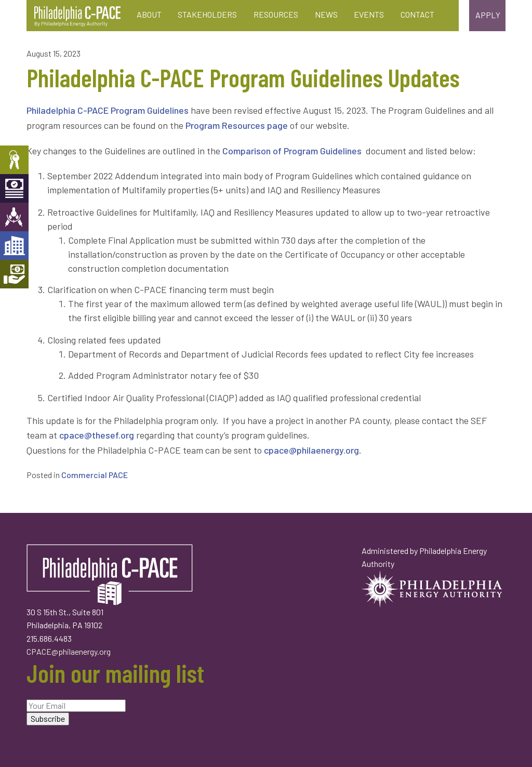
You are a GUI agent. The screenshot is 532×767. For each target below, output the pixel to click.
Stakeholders (207, 14)
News (326, 14)
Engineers (14, 217)
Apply (488, 15)
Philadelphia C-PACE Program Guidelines (108, 110)
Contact (417, 14)
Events (369, 14)
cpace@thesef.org (97, 435)
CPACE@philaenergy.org (69, 651)
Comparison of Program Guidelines (293, 151)
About (149, 14)
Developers (14, 246)
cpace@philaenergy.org (311, 450)
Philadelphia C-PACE (77, 17)
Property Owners (14, 160)
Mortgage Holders (14, 274)
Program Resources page (237, 125)
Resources (276, 14)
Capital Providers (14, 188)
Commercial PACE (95, 475)
